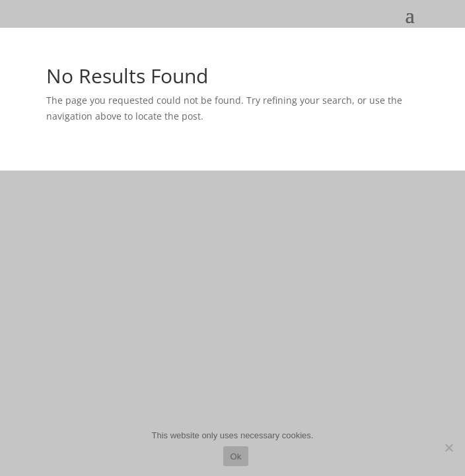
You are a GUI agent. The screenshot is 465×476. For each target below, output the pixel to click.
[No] (448, 448)
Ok (235, 456)
